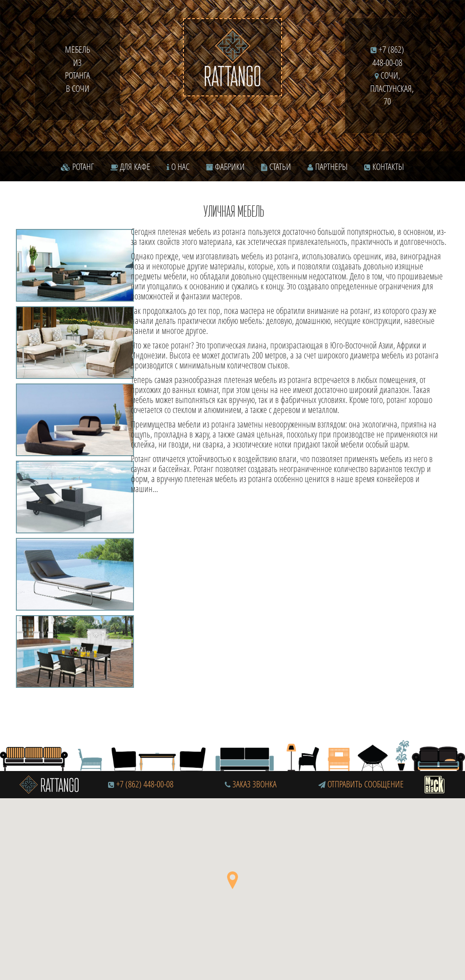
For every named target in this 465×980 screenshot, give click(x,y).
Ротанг (77, 167)
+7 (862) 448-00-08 (145, 784)
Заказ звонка (251, 784)
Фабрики (225, 167)
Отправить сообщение (361, 784)
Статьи (276, 167)
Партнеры (328, 167)
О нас (178, 167)
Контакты (384, 167)
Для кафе (130, 167)
